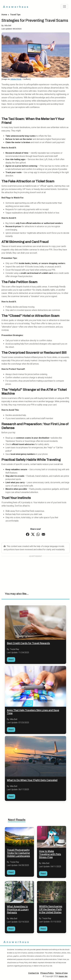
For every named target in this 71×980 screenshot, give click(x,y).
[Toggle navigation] (64, 7)
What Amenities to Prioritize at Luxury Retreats (18, 909)
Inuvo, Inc (63, 976)
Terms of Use (61, 973)
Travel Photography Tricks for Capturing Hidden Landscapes (18, 853)
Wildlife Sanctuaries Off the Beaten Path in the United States (51, 909)
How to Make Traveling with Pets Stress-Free (50, 854)
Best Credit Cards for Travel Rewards (28, 643)
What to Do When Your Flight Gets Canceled (32, 780)
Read (11, 659)
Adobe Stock (16, 79)
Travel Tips (15, 15)
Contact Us (34, 973)
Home (4, 15)
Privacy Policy (47, 973)
